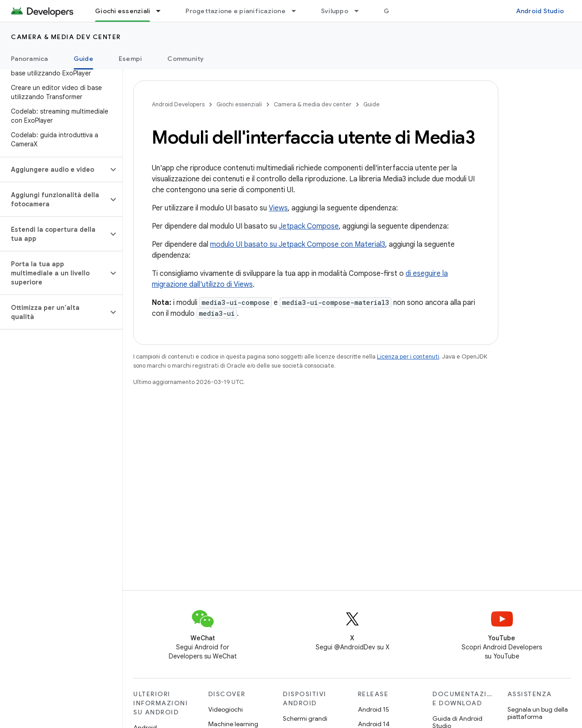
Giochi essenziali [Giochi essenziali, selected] (123, 11)
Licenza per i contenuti (408, 357)
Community (186, 59)
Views (278, 208)
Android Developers (178, 104)
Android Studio (540, 11)
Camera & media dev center (66, 37)
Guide (371, 104)
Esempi (130, 59)
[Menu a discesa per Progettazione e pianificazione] (298, 11)
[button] (54, 170)
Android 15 (374, 709)
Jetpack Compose (309, 226)
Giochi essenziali (239, 104)
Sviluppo (335, 11)
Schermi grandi (305, 718)
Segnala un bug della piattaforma (538, 713)
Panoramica (30, 59)
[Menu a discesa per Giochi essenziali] (162, 11)
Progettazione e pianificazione (236, 11)
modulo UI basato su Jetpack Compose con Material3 (298, 244)
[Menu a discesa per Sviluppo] (361, 11)
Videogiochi (226, 709)
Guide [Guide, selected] (83, 59)
